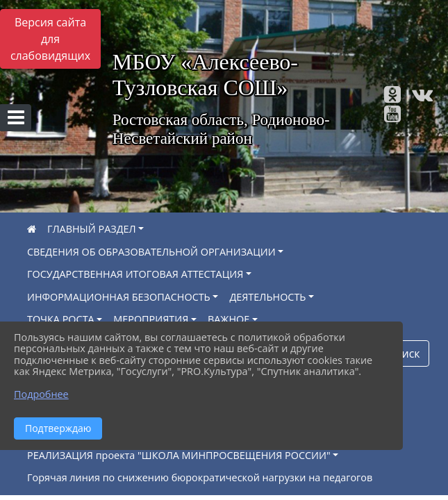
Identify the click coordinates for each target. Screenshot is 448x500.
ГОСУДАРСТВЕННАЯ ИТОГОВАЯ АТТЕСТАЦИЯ (135, 274)
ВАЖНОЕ (229, 319)
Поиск (403, 353)
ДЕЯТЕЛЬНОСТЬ (267, 297)
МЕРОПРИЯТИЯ (151, 319)
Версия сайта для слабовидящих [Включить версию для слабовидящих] (50, 39)
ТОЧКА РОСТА (61, 319)
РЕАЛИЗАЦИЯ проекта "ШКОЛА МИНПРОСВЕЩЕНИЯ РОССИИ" (179, 455)
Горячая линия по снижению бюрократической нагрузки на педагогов (200, 477)
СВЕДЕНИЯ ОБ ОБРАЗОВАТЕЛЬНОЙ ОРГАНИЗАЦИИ (151, 252)
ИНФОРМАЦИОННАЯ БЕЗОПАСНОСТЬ (119, 297)
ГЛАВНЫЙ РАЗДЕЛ (92, 229)
